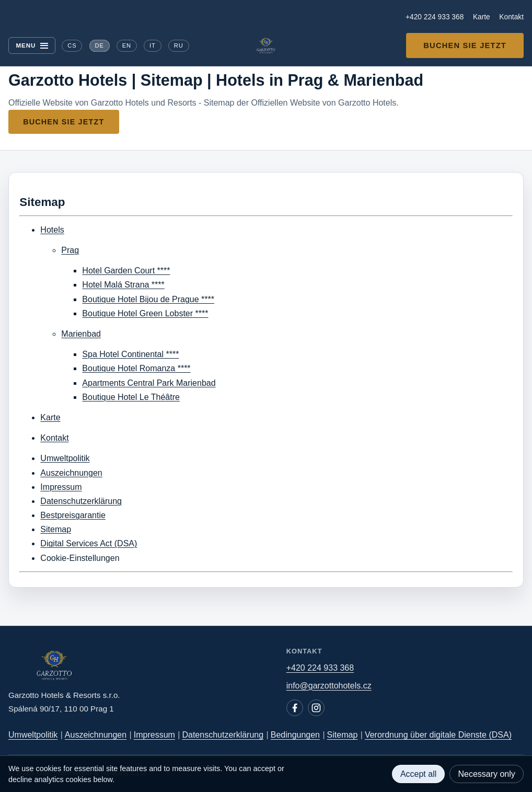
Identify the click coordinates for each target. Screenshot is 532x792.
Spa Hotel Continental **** (130, 354)
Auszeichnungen (71, 473)
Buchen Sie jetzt (465, 45)
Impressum (61, 487)
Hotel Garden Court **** (126, 271)
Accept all (418, 774)
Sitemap (56, 529)
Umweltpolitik (65, 458)
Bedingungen (295, 735)
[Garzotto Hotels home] (266, 45)
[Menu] (32, 45)
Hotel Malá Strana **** (123, 285)
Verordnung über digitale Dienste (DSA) (438, 735)
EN (127, 45)
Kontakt (511, 17)
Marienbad (81, 334)
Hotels (52, 230)
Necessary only (486, 774)
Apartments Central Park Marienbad (149, 383)
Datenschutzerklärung (81, 501)
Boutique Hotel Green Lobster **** (145, 313)
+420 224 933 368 (435, 17)
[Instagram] (316, 708)
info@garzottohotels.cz (329, 686)
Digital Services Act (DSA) (89, 543)
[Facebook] (295, 708)
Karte (482, 17)
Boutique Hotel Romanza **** (136, 368)
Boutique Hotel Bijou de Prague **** (148, 299)
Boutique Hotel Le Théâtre (131, 397)
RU (179, 45)
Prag (70, 250)
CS (72, 45)
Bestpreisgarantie (73, 515)
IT (153, 45)
